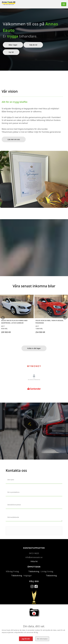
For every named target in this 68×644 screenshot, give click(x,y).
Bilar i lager (13, 45)
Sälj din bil (33, 45)
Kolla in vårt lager (34, 348)
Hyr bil (11, 52)
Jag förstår (26, 638)
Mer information (42, 638)
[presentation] (23, 531)
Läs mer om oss (14, 139)
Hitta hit (34, 561)
